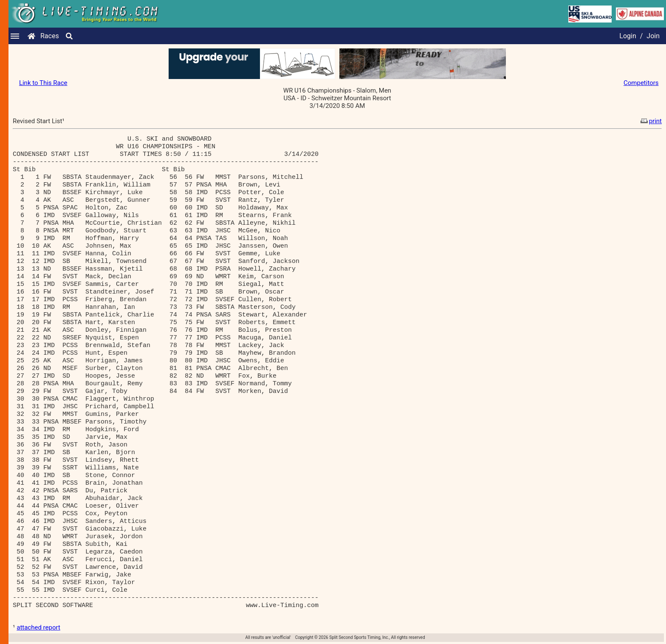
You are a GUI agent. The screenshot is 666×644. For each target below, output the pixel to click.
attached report (38, 627)
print (650, 121)
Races (50, 36)
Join (653, 36)
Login (628, 36)
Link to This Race (43, 83)
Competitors (641, 83)
